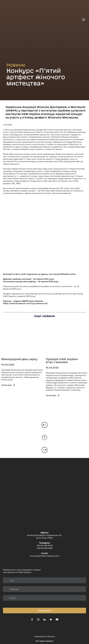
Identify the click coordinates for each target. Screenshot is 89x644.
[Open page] (22, 340)
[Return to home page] (42, 20)
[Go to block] (44, 437)
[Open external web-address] (44, 629)
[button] (8, 385)
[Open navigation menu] (84, 20)
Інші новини (44, 316)
